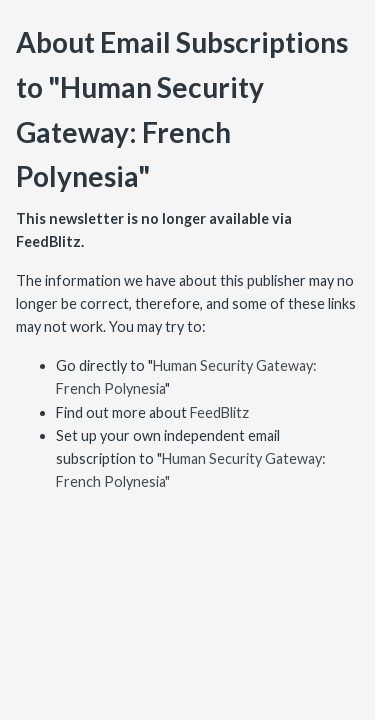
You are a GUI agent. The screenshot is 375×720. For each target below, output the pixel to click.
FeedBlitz (219, 412)
